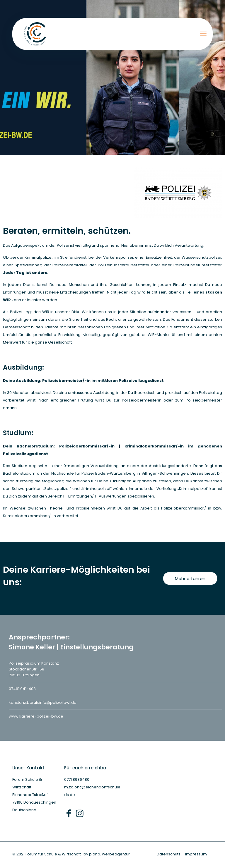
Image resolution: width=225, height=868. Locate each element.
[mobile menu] (203, 34)
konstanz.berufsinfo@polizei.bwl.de (43, 703)
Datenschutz (169, 854)
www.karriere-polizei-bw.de (36, 716)
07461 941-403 (22, 689)
